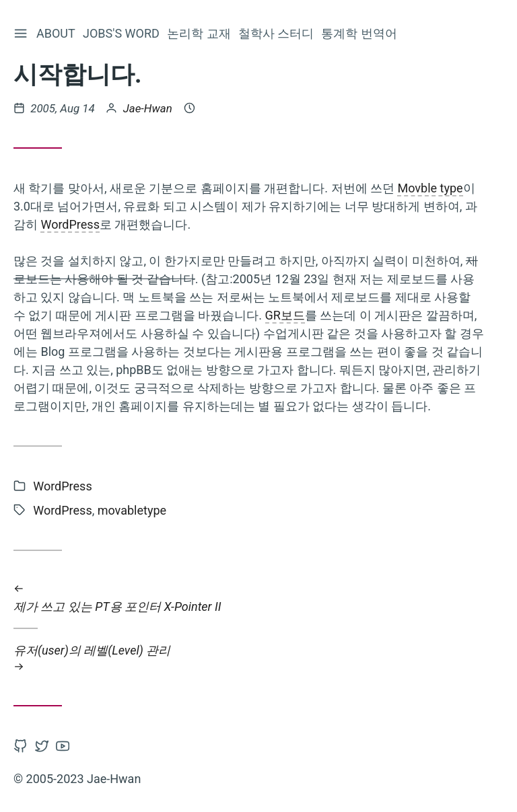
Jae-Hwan (148, 108)
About (57, 33)
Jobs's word (123, 33)
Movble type (430, 188)
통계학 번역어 (360, 33)
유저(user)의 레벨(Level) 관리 (249, 658)
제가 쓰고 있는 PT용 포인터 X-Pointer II (249, 597)
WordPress (70, 224)
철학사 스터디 (277, 33)
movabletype (132, 510)
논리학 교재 (200, 33)
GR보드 (285, 315)
